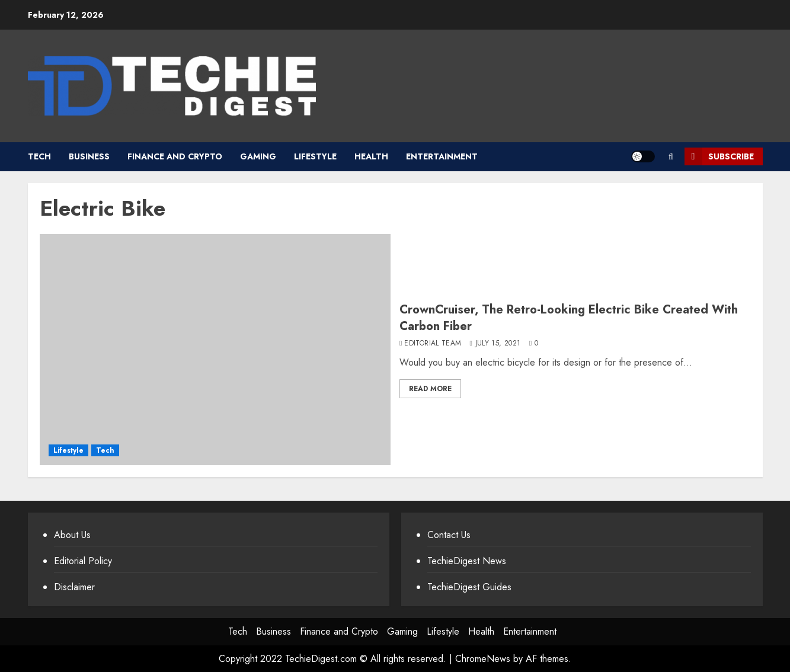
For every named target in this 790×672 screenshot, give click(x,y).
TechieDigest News (467, 561)
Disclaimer (74, 587)
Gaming (258, 156)
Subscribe (719, 156)
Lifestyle (315, 156)
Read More (430, 389)
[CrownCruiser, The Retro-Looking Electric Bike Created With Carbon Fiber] (215, 350)
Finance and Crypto (175, 156)
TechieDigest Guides (469, 587)
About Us (72, 535)
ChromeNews (483, 659)
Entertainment (442, 156)
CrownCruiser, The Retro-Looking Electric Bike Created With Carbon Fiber (569, 318)
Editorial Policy (83, 561)
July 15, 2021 (498, 344)
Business (89, 156)
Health (371, 156)
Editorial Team (433, 344)
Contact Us (449, 535)
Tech (39, 156)
